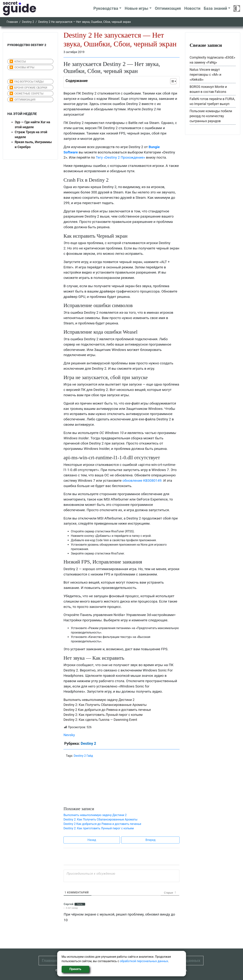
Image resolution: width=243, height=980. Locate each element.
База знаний (215, 8)
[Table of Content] (173, 81)
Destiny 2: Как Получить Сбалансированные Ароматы (105, 705)
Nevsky (69, 735)
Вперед (151, 840)
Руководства (106, 8)
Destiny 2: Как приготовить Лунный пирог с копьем (103, 715)
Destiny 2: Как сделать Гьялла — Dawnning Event (100, 720)
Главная (12, 22)
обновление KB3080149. (142, 481)
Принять (75, 969)
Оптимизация (168, 8)
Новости (192, 8)
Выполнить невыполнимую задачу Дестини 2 (99, 700)
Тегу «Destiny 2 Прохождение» (120, 157)
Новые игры (136, 8)
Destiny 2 (28, 22)
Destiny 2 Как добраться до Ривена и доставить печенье (107, 710)
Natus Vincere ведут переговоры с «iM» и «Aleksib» (205, 75)
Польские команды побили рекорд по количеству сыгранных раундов (211, 116)
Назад (92, 840)
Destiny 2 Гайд (83, 756)
